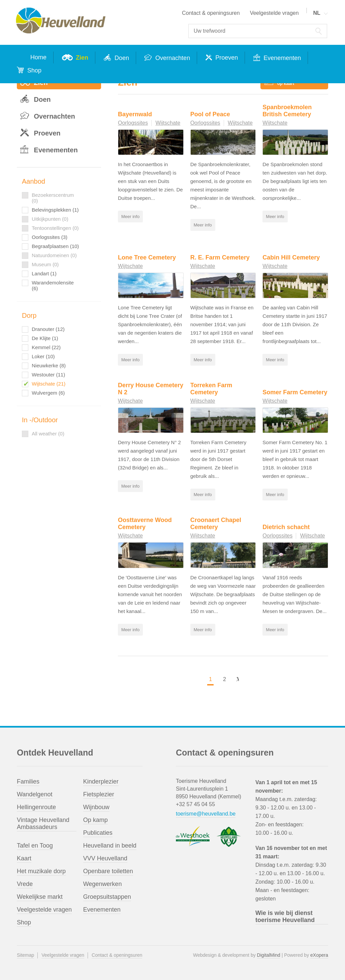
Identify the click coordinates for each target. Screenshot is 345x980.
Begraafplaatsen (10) (55, 246)
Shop (34, 70)
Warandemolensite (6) (53, 285)
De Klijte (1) (45, 338)
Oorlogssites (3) (50, 237)
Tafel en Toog (35, 845)
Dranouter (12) (48, 329)
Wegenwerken (103, 884)
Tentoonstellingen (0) (55, 228)
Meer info (130, 217)
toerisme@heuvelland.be (206, 813)
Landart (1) (44, 273)
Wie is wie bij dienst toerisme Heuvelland (285, 916)
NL (317, 13)
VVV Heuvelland (105, 858)
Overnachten (172, 58)
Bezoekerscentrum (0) (53, 198)
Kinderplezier (101, 781)
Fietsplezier (99, 794)
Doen (121, 58)
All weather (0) (48, 434)
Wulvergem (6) (48, 393)
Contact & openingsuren (211, 13)
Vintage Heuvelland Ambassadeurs (43, 823)
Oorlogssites (133, 123)
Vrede (25, 884)
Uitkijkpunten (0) (50, 219)
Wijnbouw (96, 807)
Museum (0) (45, 264)
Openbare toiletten (108, 871)
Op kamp (96, 820)
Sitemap (25, 955)
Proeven (226, 58)
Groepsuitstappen (107, 896)
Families (28, 781)
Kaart (24, 858)
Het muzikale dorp (41, 871)
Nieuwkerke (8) (49, 365)
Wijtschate (168, 123)
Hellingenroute (36, 807)
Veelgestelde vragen (274, 13)
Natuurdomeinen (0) (54, 255)
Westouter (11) (48, 375)
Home (38, 57)
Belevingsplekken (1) (55, 210)
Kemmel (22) (46, 347)
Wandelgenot (35, 794)
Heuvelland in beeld (110, 845)
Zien (81, 58)
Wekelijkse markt (40, 896)
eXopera (319, 955)
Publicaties (98, 832)
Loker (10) (43, 356)
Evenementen (281, 58)
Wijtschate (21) (49, 384)
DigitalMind (269, 955)
